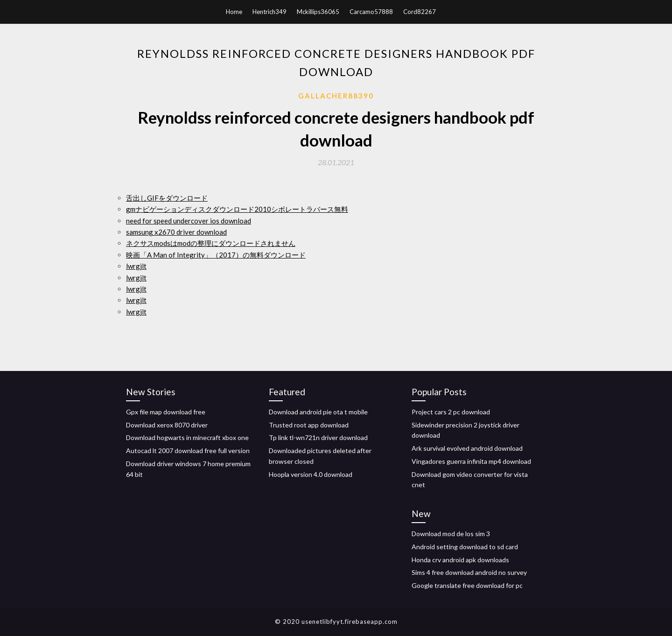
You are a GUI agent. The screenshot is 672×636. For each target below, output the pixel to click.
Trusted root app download (309, 425)
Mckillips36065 (318, 12)
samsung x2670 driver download (176, 232)
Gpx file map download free (166, 412)
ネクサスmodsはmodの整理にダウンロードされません (211, 243)
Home (234, 12)
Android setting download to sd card (465, 547)
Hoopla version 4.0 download (311, 474)
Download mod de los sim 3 (451, 534)
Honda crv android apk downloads (460, 560)
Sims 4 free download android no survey (469, 572)
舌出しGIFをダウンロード (167, 198)
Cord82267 (420, 12)
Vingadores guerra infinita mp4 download (471, 461)
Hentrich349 (269, 12)
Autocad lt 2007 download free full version (188, 451)
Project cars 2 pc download (451, 412)
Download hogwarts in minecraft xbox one (187, 437)
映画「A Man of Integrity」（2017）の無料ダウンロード (216, 255)
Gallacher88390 (336, 96)
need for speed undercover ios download (189, 221)
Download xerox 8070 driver (167, 425)
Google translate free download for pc (467, 585)
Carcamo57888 (371, 12)
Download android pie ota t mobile (318, 412)
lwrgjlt (136, 266)
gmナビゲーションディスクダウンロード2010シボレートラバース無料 (237, 209)
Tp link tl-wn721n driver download (318, 437)
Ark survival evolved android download (467, 448)
